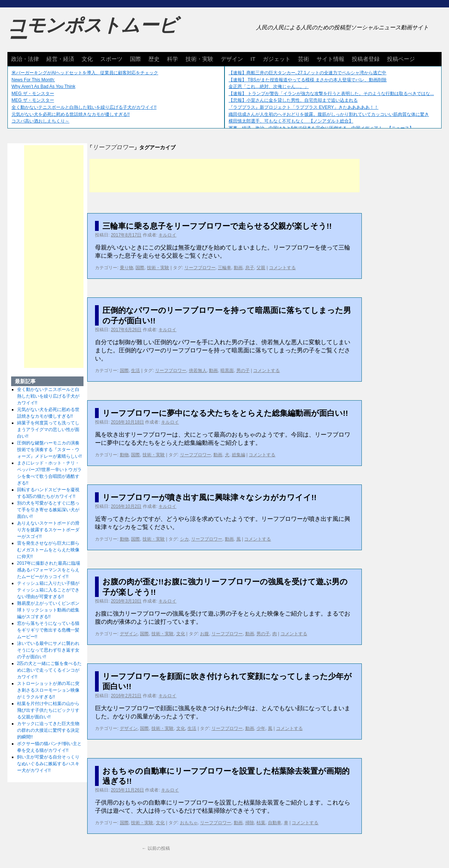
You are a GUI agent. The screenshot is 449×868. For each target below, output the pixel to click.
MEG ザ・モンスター (33, 94)
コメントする (282, 268)
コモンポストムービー (92, 32)
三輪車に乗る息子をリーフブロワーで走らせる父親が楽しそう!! (217, 226)
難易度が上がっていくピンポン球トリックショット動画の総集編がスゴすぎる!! (48, 610)
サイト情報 (330, 59)
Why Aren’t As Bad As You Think (43, 87)
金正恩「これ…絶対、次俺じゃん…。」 (269, 87)
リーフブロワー (200, 268)
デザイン (232, 59)
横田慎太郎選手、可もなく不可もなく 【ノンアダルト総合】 (291, 121)
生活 (135, 371)
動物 (124, 455)
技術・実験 (199, 59)
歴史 (154, 59)
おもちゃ (189, 823)
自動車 (275, 823)
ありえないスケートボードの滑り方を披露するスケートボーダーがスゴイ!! (48, 530)
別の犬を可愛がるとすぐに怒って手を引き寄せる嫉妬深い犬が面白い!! (48, 510)
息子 (250, 268)
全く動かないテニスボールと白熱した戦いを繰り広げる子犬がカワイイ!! (84, 107)
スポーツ (111, 59)
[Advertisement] (224, 176)
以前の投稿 (156, 848)
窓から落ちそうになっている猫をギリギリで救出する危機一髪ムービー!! (48, 630)
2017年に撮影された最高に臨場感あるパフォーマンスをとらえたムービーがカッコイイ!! (49, 570)
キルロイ (167, 235)
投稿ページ (401, 59)
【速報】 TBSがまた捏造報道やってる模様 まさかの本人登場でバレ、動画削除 (308, 80)
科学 (173, 59)
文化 (87, 59)
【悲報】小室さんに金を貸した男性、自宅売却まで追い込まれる (293, 100)
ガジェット (277, 59)
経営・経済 (60, 59)
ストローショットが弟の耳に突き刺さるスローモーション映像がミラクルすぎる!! (48, 690)
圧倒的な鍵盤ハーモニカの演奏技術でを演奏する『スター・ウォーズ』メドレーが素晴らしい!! (50, 450)
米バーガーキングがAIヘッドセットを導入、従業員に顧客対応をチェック (85, 73)
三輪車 (224, 268)
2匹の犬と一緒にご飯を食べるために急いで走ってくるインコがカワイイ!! (50, 670)
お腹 (204, 634)
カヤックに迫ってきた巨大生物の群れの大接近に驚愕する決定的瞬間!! (48, 730)
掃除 (250, 823)
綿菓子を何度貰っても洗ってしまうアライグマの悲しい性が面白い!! (48, 430)
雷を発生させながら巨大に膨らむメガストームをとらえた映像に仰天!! (48, 550)
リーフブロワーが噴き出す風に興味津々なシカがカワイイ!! (209, 497)
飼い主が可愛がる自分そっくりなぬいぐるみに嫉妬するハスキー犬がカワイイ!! (48, 764)
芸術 (304, 59)
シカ (184, 539)
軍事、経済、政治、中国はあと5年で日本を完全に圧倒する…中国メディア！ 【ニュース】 (321, 128)
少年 (261, 728)
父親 (261, 268)
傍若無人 (198, 371)
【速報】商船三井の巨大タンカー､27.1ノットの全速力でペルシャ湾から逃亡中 (307, 73)
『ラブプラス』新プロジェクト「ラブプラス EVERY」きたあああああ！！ (304, 107)
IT (253, 59)
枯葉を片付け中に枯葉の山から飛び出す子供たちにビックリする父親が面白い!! (48, 710)
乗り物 (127, 268)
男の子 (243, 371)
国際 (135, 59)
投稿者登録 (366, 59)
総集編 (239, 455)
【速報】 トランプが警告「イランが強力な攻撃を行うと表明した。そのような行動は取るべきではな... (331, 94)
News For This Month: (33, 80)
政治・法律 (25, 59)
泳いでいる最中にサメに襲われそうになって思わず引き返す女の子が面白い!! (48, 650)
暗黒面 (227, 371)
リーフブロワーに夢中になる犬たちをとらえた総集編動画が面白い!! (225, 413)
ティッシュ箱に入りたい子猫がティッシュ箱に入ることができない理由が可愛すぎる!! (48, 590)
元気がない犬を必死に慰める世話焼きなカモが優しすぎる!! (71, 114)
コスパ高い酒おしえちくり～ (40, 121)
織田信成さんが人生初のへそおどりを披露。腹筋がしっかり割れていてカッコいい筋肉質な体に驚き (329, 114)
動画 (238, 268)
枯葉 (261, 823)
